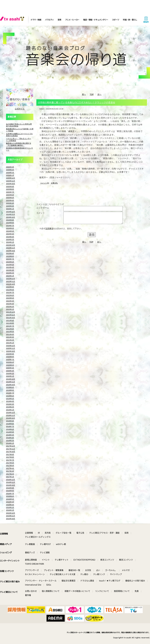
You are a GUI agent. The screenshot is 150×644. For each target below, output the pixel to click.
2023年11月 (11, 248)
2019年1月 (10, 410)
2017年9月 (10, 454)
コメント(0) (45, 183)
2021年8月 (10, 323)
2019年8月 (10, 390)
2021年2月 (10, 340)
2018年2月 (10, 441)
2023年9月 (10, 253)
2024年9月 (10, 220)
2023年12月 (11, 245)
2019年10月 (11, 385)
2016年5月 (10, 499)
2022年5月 (10, 298)
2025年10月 (11, 184)
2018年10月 (11, 418)
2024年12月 (11, 212)
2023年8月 (10, 256)
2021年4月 (10, 334)
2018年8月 (10, 424)
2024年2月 (10, 239)
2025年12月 (11, 178)
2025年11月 (11, 181)
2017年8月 (10, 457)
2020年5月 (10, 365)
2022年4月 (10, 301)
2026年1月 (10, 175)
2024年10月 (11, 217)
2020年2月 (10, 373)
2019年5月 (10, 399)
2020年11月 (11, 348)
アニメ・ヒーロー (72, 20)
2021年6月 (10, 329)
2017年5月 (10, 466)
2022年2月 (10, 307)
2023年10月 (11, 251)
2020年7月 (10, 360)
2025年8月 (10, 189)
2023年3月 (10, 270)
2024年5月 (10, 231)
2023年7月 (10, 259)
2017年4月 (10, 468)
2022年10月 (11, 284)
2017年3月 (10, 471)
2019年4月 (10, 401)
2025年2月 (10, 206)
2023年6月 (10, 262)
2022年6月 (10, 295)
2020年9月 (10, 354)
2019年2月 (10, 407)
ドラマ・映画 (36, 20)
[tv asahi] (13, 20)
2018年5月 (10, 432)
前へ (84, 94)
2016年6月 (10, 496)
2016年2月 (10, 507)
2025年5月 (10, 198)
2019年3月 (10, 404)
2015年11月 (11, 516)
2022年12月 (11, 279)
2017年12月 (11, 446)
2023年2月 (10, 273)
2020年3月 (10, 371)
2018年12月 (11, 413)
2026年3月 (10, 170)
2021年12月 (11, 312)
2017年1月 (10, 477)
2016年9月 (10, 488)
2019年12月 (11, 379)
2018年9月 (10, 421)
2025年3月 (10, 203)
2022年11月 (11, 281)
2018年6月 (10, 429)
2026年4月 (10, 167)
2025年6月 (10, 195)
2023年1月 (10, 276)
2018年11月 (11, 415)
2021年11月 (11, 315)
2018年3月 (10, 438)
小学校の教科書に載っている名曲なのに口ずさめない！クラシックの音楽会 (77, 102)
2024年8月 (10, 223)
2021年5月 (10, 332)
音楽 (59, 20)
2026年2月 (10, 173)
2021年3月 (10, 337)
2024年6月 (10, 228)
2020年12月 (11, 346)
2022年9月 (10, 287)
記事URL (54, 183)
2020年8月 (10, 357)
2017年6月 (10, 463)
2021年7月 (10, 326)
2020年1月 (10, 376)
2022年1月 (10, 309)
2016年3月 (10, 505)
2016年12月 (11, 480)
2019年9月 (10, 387)
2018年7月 (10, 426)
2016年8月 (10, 491)
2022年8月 (10, 290)
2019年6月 (10, 396)
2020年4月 (10, 368)
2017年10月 (11, 452)
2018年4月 (10, 435)
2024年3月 (10, 237)
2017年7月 (10, 460)
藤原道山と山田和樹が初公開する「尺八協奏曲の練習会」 (19, 144)
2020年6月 (10, 362)
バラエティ (49, 20)
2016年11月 (11, 482)
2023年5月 (10, 265)
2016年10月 (11, 485)
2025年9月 (10, 187)
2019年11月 (11, 382)
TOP (92, 94)
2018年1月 (10, 443)
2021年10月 (11, 318)
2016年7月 (10, 494)
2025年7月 (10, 192)
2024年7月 (10, 226)
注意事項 (49, 231)
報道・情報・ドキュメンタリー (96, 20)
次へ (99, 94)
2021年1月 (10, 343)
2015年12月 (11, 513)
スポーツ (116, 20)
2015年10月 (11, 519)
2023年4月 (10, 267)
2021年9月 (10, 320)
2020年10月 (11, 351)
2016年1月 (10, 510)
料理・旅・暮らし (130, 20)
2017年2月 (10, 474)
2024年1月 (10, 242)
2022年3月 (10, 304)
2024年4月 (10, 234)
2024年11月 (11, 214)
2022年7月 (10, 292)
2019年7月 (10, 393)
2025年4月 (10, 200)
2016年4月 (10, 502)
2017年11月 (11, 449)
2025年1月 (10, 209)
